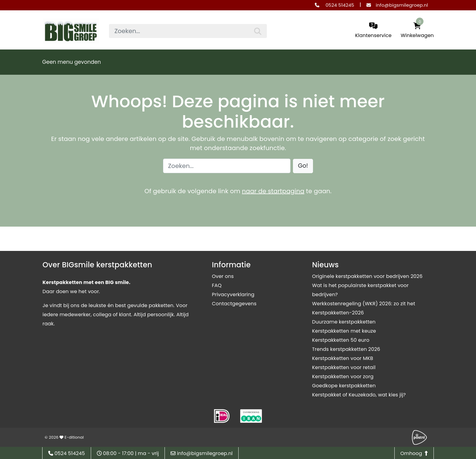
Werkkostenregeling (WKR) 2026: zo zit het (364, 304)
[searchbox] (188, 31)
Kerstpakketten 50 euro (341, 340)
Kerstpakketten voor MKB (343, 358)
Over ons (223, 276)
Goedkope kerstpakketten (344, 386)
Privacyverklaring (233, 295)
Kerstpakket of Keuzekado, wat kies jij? (359, 395)
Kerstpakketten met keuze (344, 331)
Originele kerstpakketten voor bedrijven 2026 (367, 276)
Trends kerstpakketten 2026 (346, 349)
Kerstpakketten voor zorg (343, 377)
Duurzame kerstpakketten (344, 322)
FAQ (217, 285)
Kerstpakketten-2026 (338, 313)
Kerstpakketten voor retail (344, 367)
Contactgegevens (234, 304)
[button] (303, 166)
